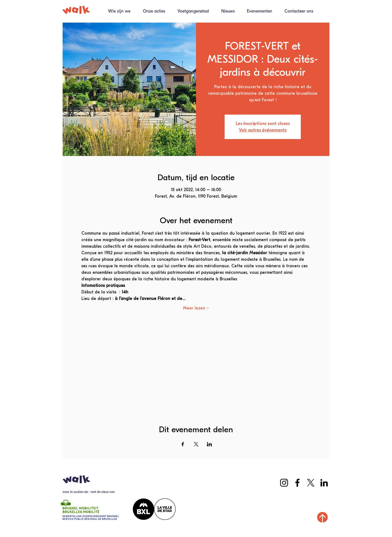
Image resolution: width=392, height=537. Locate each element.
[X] (311, 483)
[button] (152, 13)
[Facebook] (297, 483)
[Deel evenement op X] (196, 444)
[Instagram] (284, 483)
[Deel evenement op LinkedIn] (209, 444)
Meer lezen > (196, 308)
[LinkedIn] (324, 483)
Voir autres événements (263, 130)
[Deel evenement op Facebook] (183, 444)
